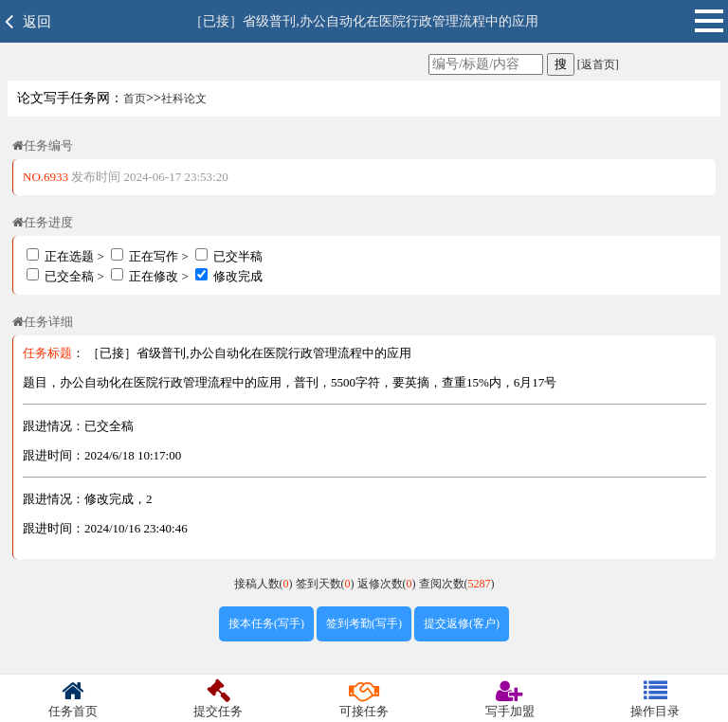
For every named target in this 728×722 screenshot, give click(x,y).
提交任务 (219, 699)
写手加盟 (510, 699)
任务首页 (73, 699)
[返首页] (597, 64)
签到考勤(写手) (364, 623)
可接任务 (364, 699)
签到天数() (327, 584)
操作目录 (655, 699)
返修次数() (388, 584)
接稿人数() (265, 584)
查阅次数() (457, 584)
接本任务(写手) (266, 623)
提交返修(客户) (462, 623)
